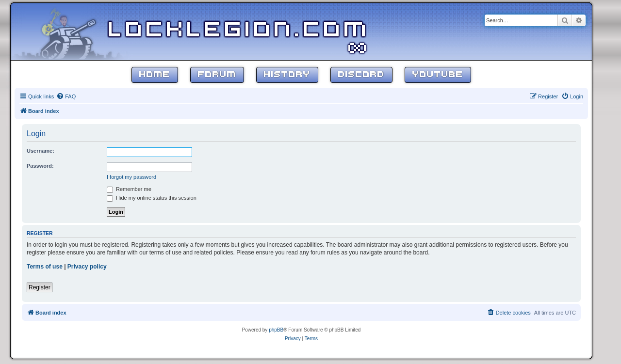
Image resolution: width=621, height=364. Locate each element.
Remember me (129, 189)
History (287, 75)
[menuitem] (66, 96)
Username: (41, 151)
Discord (361, 75)
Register (40, 287)
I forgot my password (131, 177)
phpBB (276, 330)
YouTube (438, 75)
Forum (217, 75)
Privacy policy (87, 267)
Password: (40, 166)
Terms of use (45, 267)
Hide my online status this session (152, 198)
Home (155, 75)
